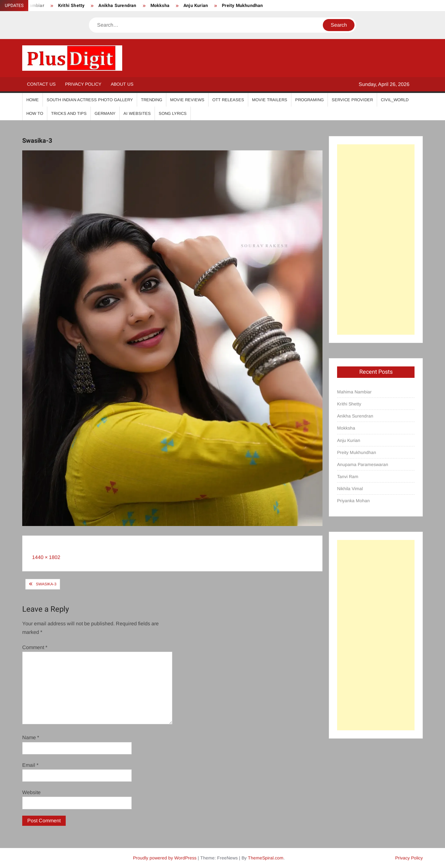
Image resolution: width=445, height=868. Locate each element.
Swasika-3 (46, 584)
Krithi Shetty (71, 6)
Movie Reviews (187, 100)
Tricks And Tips (69, 113)
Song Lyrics (173, 113)
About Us (122, 84)
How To (35, 113)
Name (31, 737)
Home (33, 100)
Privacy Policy (83, 84)
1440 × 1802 (46, 557)
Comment (35, 647)
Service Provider (352, 100)
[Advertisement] (376, 240)
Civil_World (395, 100)
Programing (309, 100)
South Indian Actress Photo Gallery (90, 100)
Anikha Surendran (117, 6)
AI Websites (137, 113)
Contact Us (41, 84)
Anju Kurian (196, 6)
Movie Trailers (270, 100)
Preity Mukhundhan (242, 6)
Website (31, 792)
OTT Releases (228, 100)
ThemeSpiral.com (266, 858)
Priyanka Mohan (353, 501)
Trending (152, 100)
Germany (105, 113)
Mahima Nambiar (354, 392)
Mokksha (160, 6)
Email (30, 765)
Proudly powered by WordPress (165, 858)
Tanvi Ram (348, 477)
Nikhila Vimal (350, 489)
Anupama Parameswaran (363, 464)
